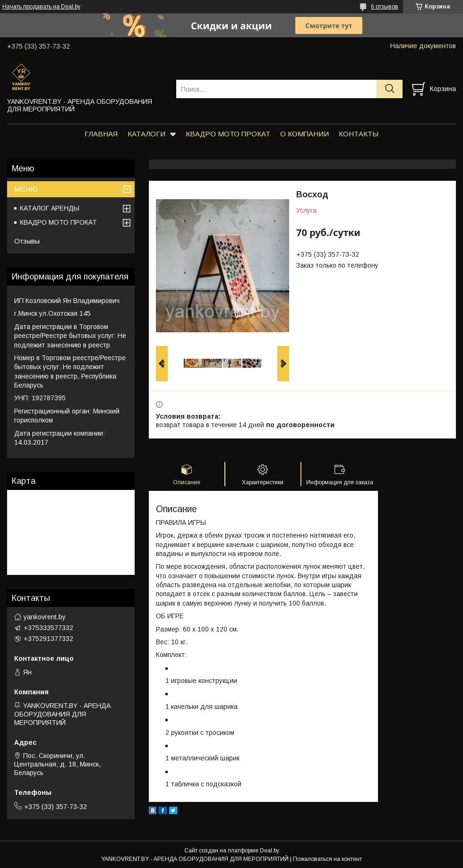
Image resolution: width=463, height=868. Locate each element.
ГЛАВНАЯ (101, 134)
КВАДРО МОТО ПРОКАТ (228, 134)
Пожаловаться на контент (327, 859)
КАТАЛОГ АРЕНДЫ (50, 208)
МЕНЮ (26, 189)
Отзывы (27, 241)
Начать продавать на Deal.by (41, 7)
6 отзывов (385, 7)
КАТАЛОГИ (146, 134)
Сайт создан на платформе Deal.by (232, 851)
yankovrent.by (45, 617)
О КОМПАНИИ (304, 134)
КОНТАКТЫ (359, 134)
